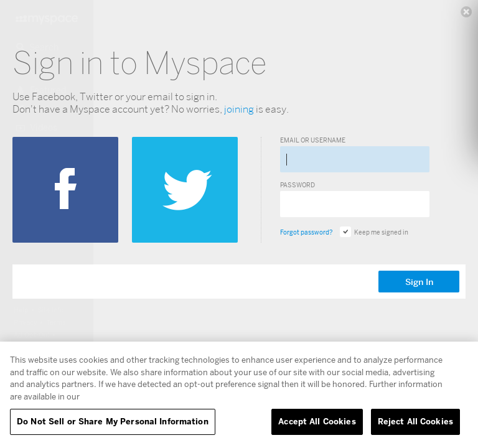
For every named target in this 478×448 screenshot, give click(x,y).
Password (298, 185)
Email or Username (313, 140)
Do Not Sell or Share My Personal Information (113, 421)
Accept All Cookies (317, 421)
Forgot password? (306, 232)
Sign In (419, 282)
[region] (239, 395)
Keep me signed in (374, 232)
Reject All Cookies (415, 421)
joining (239, 109)
